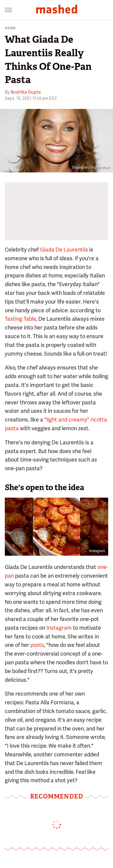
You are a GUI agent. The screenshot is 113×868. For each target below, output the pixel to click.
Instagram (59, 628)
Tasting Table (20, 319)
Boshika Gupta (26, 92)
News (10, 28)
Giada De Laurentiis (64, 250)
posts (37, 645)
